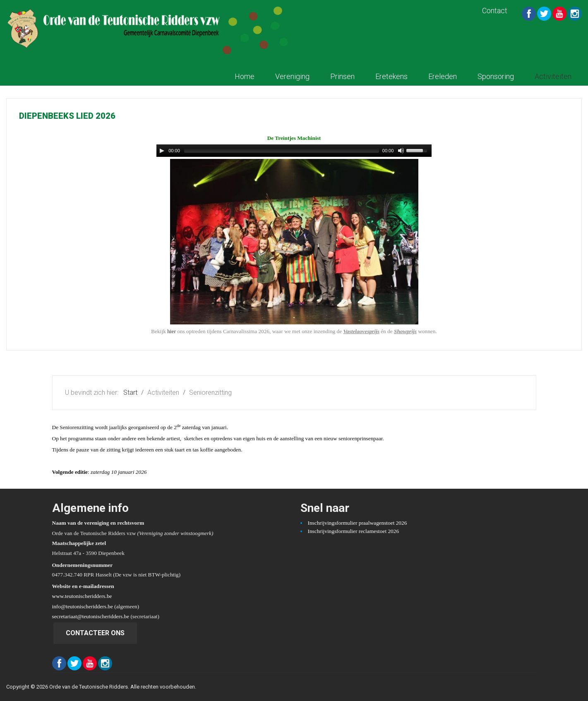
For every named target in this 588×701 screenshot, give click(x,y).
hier (172, 331)
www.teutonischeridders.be (82, 596)
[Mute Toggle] (401, 151)
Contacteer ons (95, 633)
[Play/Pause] (162, 151)
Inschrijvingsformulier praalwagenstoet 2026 (358, 523)
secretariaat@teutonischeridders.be (91, 616)
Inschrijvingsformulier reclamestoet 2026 (354, 531)
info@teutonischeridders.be (83, 606)
